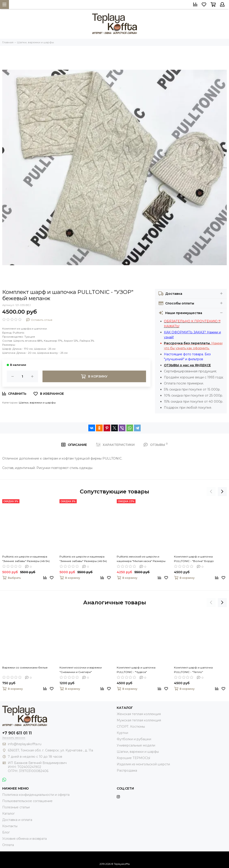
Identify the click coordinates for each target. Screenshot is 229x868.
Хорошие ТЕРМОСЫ (134, 758)
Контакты (10, 826)
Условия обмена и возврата (24, 839)
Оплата (8, 845)
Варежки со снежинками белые (25, 667)
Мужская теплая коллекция (139, 720)
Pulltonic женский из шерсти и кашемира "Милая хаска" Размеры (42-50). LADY (141, 559)
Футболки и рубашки (134, 739)
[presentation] (211, 492)
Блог (6, 832)
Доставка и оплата (17, 820)
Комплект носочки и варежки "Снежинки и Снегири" (81, 670)
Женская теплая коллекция (139, 714)
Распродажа (127, 770)
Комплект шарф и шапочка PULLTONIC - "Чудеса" (136, 670)
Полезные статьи (16, 807)
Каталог (8, 814)
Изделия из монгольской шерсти (143, 764)
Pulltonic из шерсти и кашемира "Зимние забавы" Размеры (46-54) (26, 559)
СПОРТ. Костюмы (131, 727)
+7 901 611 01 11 (17, 733)
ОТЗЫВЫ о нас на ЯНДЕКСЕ (187, 365)
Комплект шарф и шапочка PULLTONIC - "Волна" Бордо (194, 559)
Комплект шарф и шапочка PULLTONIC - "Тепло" (193, 670)
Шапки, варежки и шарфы (37, 403)
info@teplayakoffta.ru (25, 744)
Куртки (122, 733)
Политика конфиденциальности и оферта (36, 795)
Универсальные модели (136, 745)
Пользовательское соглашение (27, 801)
